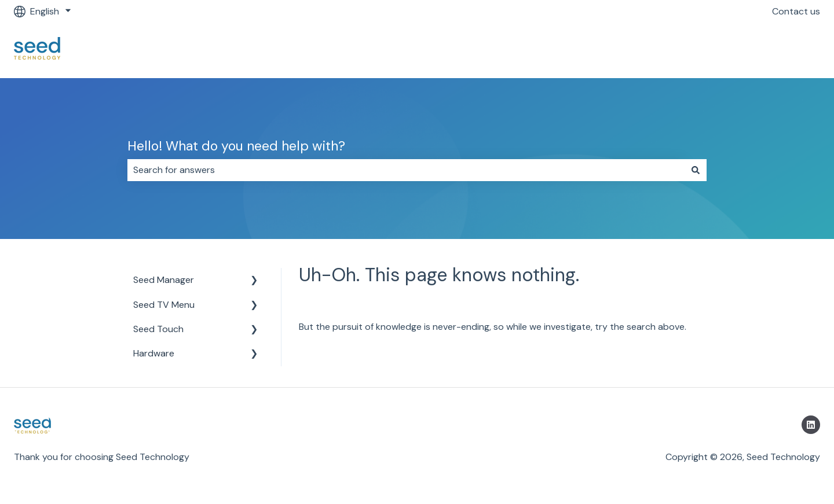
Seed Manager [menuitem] (164, 280)
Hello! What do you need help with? (236, 146)
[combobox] (406, 170)
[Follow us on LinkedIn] (811, 425)
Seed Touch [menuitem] (158, 329)
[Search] (696, 170)
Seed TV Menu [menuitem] (164, 305)
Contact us (796, 11)
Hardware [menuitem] (154, 353)
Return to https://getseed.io (749, 50)
